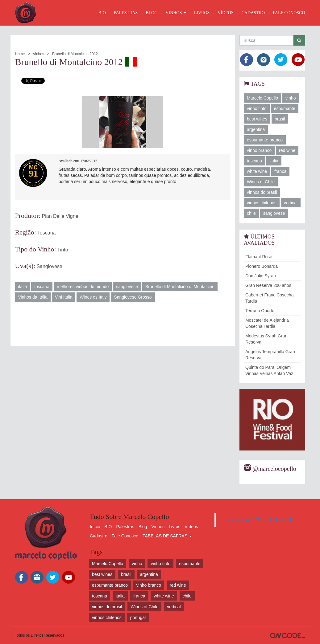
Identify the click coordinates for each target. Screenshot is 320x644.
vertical (291, 203)
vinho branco (259, 150)
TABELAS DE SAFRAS (167, 536)
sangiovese (127, 287)
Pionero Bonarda (262, 266)
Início (95, 527)
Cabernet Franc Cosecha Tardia (269, 298)
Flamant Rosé (259, 257)
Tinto (63, 250)
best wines (257, 119)
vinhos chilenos (262, 203)
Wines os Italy (93, 297)
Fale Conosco (125, 536)
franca (280, 171)
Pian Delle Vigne (60, 216)
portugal (138, 618)
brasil (280, 119)
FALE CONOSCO (289, 13)
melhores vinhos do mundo (83, 287)
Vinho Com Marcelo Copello (261, 520)
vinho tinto (257, 108)
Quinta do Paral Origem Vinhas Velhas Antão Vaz (269, 370)
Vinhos (38, 54)
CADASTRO (253, 13)
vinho (291, 98)
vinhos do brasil (262, 192)
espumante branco (265, 140)
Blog (143, 527)
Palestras (126, 13)
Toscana (47, 233)
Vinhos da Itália (33, 297)
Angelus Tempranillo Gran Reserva (270, 355)
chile (251, 213)
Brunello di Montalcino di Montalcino (180, 287)
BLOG (152, 13)
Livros (175, 527)
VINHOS (176, 13)
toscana (42, 287)
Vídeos (191, 527)
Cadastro (99, 536)
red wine (287, 150)
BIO (102, 13)
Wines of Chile (261, 182)
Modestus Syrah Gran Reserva (266, 339)
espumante (285, 108)
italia (23, 287)
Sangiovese (49, 266)
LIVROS (202, 13)
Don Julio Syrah (261, 276)
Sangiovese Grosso (133, 297)
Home (20, 54)
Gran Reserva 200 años (268, 285)
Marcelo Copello (262, 98)
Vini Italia (64, 297)
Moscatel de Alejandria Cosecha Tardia (267, 323)
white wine (257, 171)
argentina (256, 129)
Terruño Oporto (260, 311)
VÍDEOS (225, 13)
